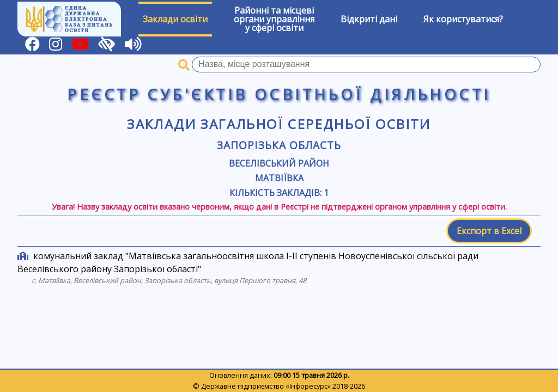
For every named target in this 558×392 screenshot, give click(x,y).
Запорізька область (279, 145)
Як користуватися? (463, 19)
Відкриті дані (369, 19)
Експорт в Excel (489, 231)
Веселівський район (279, 163)
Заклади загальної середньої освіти (279, 124)
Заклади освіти (175, 19)
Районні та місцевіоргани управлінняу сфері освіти (274, 19)
